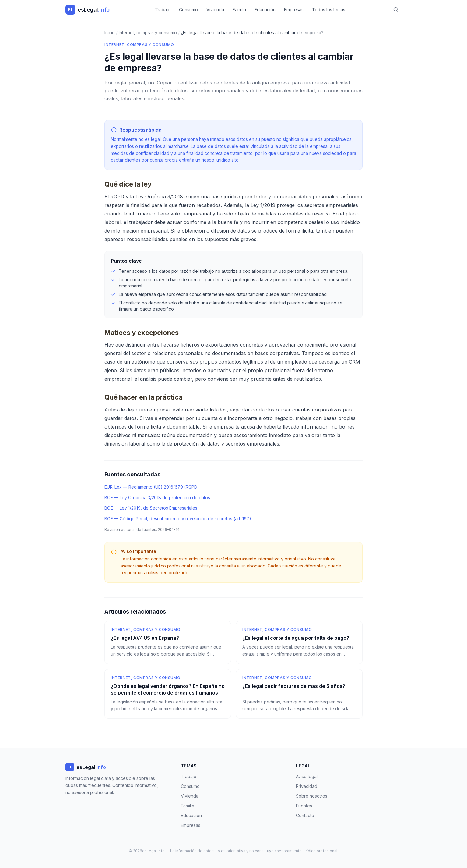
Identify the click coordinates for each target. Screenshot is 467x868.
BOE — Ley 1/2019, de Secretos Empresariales (151, 508)
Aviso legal (307, 776)
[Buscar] (396, 10)
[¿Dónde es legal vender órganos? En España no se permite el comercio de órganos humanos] (168, 694)
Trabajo (163, 10)
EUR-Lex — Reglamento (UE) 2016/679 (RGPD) (152, 487)
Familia (239, 10)
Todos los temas (329, 10)
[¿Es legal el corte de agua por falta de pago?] (299, 642)
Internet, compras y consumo (139, 45)
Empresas (294, 10)
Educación (265, 10)
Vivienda (215, 10)
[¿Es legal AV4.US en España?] (168, 642)
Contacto (305, 815)
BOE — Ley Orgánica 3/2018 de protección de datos (157, 498)
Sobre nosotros (312, 796)
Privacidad (307, 786)
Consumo (188, 10)
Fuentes (304, 806)
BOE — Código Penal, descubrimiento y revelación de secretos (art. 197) (178, 519)
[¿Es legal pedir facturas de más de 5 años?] (299, 694)
